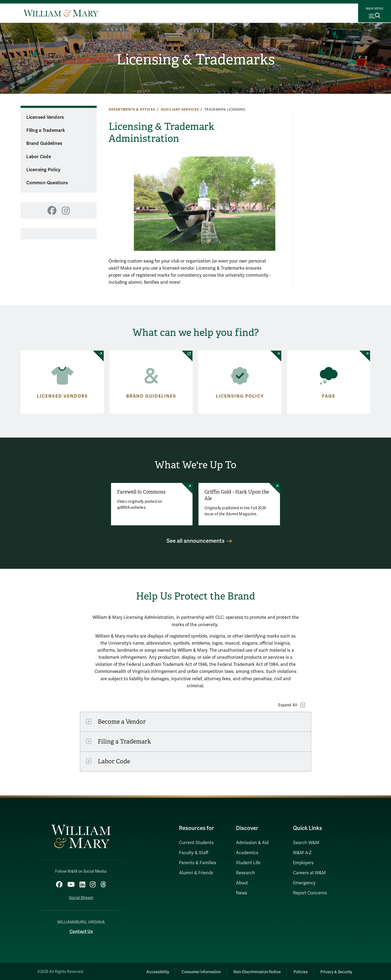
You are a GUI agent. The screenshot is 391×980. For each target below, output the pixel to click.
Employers (303, 863)
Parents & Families (198, 863)
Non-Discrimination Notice (249, 970)
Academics (247, 853)
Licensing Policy (43, 170)
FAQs (329, 396)
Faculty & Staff (194, 853)
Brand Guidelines (44, 143)
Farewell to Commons (140, 492)
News (242, 893)
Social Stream (81, 896)
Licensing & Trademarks (195, 60)
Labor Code (39, 157)
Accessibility (143, 970)
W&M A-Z (302, 853)
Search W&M (306, 843)
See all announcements (195, 541)
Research (245, 873)
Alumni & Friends (196, 873)
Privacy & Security (335, 970)
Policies (296, 970)
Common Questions (47, 183)
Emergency (304, 883)
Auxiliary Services (180, 110)
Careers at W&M (309, 873)
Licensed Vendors (45, 117)
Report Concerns (310, 893)
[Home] (61, 13)
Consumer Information (190, 970)
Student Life (248, 863)
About (242, 883)
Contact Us (81, 930)
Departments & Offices (132, 110)
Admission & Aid (252, 843)
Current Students (196, 843)
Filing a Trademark (46, 130)
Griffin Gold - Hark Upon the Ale (237, 495)
